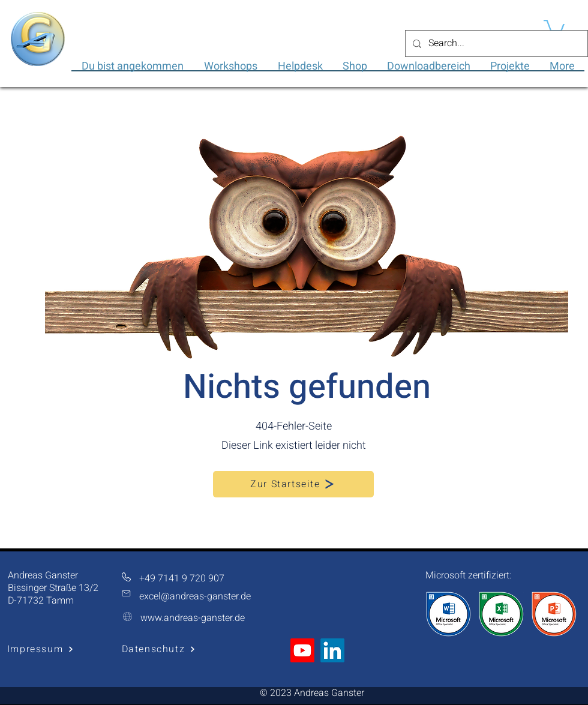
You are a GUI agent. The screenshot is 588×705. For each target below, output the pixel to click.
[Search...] (495, 43)
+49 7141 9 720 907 (182, 578)
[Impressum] (40, 649)
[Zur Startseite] (293, 484)
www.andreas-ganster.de (193, 618)
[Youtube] (302, 650)
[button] (554, 27)
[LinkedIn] (332, 650)
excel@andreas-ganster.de (195, 596)
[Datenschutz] (159, 649)
